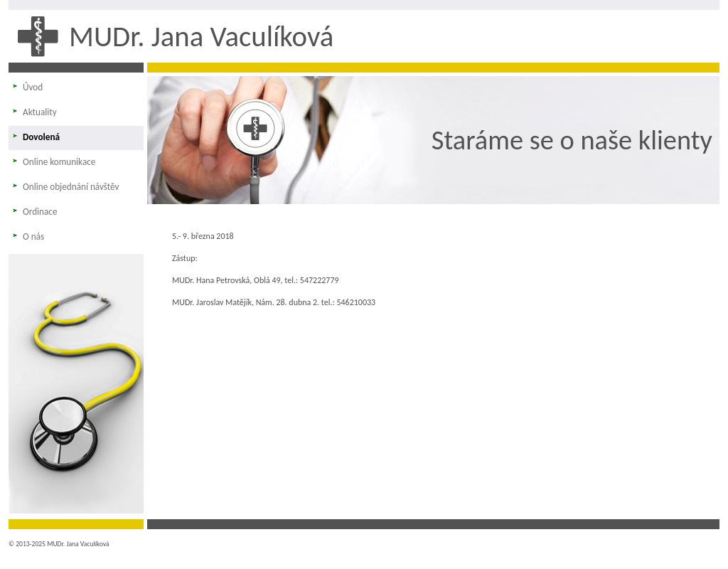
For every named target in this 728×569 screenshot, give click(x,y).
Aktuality (40, 112)
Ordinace (40, 212)
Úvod (33, 87)
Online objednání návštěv (71, 187)
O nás (33, 236)
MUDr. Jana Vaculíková (201, 36)
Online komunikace (59, 162)
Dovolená (41, 137)
